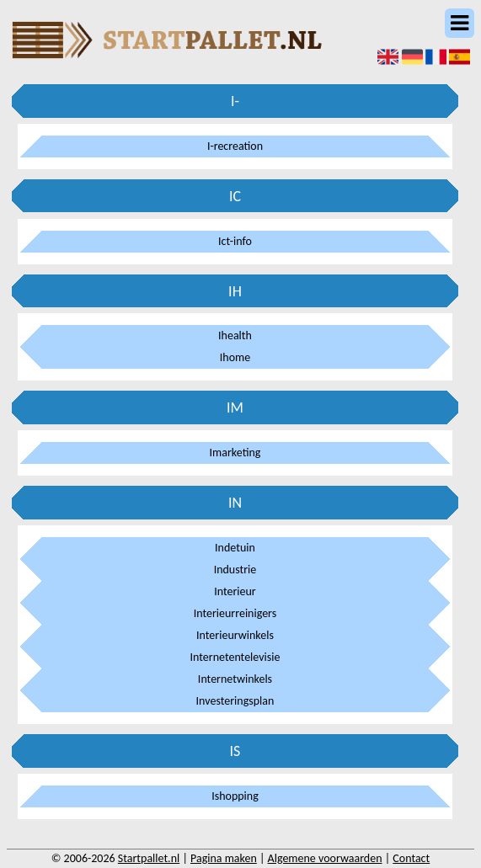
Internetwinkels (235, 679)
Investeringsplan (235, 701)
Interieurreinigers (235, 613)
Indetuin (235, 548)
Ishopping (235, 796)
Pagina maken (224, 858)
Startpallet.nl (149, 858)
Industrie (235, 570)
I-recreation (235, 146)
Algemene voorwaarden (325, 858)
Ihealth (235, 335)
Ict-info (235, 241)
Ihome (235, 357)
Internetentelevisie (235, 657)
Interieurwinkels (235, 635)
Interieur (235, 591)
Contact (411, 858)
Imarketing (235, 453)
